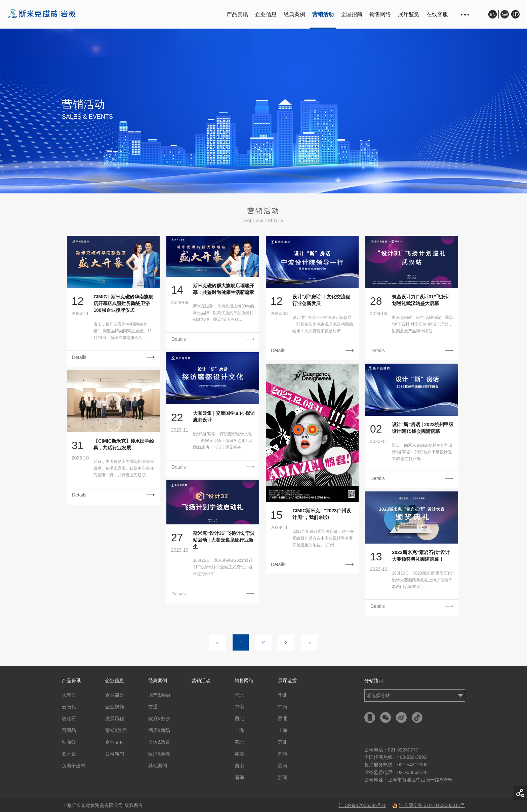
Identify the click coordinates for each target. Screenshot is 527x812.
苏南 (239, 754)
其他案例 (158, 766)
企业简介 (115, 695)
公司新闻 (115, 754)
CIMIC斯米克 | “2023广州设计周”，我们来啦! (322, 514)
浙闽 (239, 777)
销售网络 (380, 14)
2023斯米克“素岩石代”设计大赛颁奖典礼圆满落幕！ (421, 556)
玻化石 (69, 718)
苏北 (239, 742)
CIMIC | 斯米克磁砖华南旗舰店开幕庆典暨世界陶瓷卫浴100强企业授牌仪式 (123, 303)
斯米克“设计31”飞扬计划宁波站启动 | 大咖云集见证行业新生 (224, 540)
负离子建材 (74, 766)
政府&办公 (159, 718)
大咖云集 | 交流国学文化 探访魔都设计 (224, 416)
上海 (239, 730)
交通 (153, 707)
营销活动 (323, 14)
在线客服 (437, 14)
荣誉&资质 (116, 730)
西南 (239, 766)
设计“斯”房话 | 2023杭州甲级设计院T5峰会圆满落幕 (423, 428)
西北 (239, 718)
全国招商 (352, 14)
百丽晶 (69, 730)
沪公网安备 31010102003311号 (429, 805)
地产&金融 (159, 695)
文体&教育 (159, 742)
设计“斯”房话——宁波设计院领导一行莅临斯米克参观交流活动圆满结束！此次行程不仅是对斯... (323, 324)
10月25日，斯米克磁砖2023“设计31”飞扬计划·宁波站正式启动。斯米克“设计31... (223, 567)
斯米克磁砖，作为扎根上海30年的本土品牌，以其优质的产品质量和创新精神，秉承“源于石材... (223, 313)
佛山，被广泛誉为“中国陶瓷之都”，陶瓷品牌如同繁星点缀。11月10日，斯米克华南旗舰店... (123, 331)
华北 (239, 695)
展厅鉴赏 (409, 14)
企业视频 (115, 707)
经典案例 (294, 14)
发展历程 (115, 718)
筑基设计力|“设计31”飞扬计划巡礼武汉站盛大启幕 (421, 300)
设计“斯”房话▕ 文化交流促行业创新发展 (321, 300)
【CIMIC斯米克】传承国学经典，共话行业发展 (124, 444)
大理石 (69, 695)
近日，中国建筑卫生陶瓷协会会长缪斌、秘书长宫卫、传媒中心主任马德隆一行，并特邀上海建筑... (124, 468)
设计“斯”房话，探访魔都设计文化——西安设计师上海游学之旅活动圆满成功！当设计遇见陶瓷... (223, 441)
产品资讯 (237, 14)
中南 (239, 707)
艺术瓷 (69, 754)
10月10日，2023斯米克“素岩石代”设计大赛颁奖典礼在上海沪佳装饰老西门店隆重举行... (422, 580)
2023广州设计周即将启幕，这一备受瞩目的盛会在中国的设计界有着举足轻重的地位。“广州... (323, 538)
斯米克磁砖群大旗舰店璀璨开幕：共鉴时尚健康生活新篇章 (224, 289)
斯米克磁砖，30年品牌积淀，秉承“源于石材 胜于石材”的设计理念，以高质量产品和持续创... (422, 324)
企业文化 (115, 742)
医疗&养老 (159, 754)
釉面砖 (69, 742)
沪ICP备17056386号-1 (362, 805)
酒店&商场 (159, 730)
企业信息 (266, 14)
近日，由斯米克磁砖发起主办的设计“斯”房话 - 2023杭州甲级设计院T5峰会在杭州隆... (422, 452)
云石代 (69, 707)
